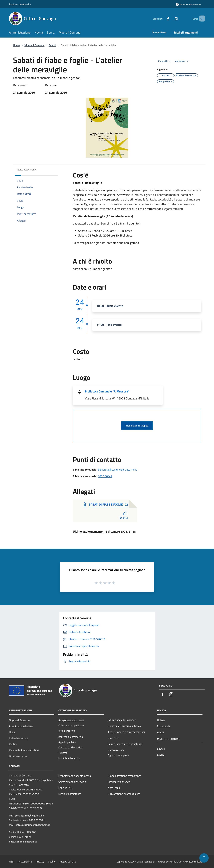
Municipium (176, 861)
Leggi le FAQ (65, 788)
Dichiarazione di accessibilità (124, 794)
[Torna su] (204, 858)
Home (16, 45)
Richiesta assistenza (70, 794)
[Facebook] (163, 18)
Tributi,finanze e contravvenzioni (126, 732)
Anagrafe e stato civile (71, 720)
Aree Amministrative (21, 726)
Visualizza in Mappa (137, 425)
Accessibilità (25, 861)
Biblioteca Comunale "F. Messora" (107, 391)
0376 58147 (105, 476)
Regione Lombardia (20, 4)
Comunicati (164, 726)
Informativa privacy (119, 782)
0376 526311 (37, 820)
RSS (11, 861)
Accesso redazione (195, 861)
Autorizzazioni (116, 750)
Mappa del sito (68, 861)
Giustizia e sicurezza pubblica (124, 726)
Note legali (114, 788)
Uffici (12, 732)
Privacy (40, 861)
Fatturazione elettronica (23, 841)
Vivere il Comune (35, 45)
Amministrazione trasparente (124, 776)
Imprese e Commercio (71, 737)
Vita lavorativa (67, 731)
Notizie (161, 720)
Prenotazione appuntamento (75, 776)
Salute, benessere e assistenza (125, 744)
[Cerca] (201, 19)
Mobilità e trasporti (69, 758)
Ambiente (113, 738)
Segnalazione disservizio (72, 782)
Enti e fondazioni (19, 738)
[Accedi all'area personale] (188, 4)
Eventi (52, 45)
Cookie (52, 861)
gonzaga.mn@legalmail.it (29, 815)
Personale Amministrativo (24, 750)
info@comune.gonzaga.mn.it (33, 825)
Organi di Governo (19, 720)
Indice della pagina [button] (27, 170)
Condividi (165, 61)
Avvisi (161, 732)
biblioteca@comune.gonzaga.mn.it (117, 470)
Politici (13, 744)
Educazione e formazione (122, 720)
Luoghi (161, 749)
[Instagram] (171, 18)
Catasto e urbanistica (70, 747)
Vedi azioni (182, 61)
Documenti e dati (19, 756)
